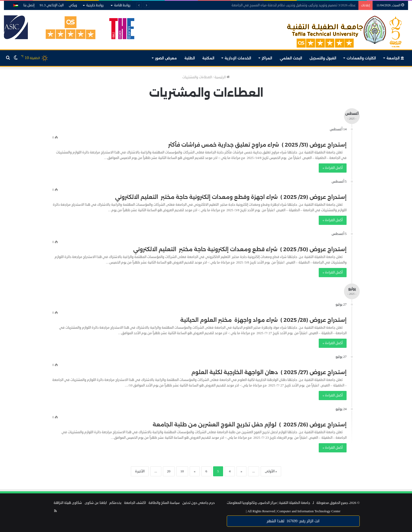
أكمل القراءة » (333, 168)
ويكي (73, 5)
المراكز (267, 58)
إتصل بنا (29, 5)
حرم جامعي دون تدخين (199, 503)
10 (182, 471)
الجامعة (395, 58)
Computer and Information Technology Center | (293, 511)
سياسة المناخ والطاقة (164, 503)
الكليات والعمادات (361, 58)
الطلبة (190, 58)
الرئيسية (222, 77)
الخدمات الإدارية (238, 58)
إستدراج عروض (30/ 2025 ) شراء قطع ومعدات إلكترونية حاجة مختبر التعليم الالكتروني (240, 249)
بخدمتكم (115, 503)
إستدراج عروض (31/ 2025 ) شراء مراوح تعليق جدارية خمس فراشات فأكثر (257, 145)
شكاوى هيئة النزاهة (68, 503)
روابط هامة (122, 5)
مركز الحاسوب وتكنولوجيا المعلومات (252, 503)
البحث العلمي (291, 58)
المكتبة (208, 58)
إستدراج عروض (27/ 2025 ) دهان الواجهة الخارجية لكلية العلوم (269, 372)
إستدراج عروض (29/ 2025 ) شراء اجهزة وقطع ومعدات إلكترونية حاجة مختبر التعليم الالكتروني (231, 197)
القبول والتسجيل (323, 58)
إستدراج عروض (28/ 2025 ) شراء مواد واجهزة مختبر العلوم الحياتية (263, 320)
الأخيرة (140, 471)
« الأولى (271, 471)
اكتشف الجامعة (135, 503)
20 (169, 471)
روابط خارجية (95, 5)
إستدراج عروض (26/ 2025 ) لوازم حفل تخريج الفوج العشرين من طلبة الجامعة (250, 425)
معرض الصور (166, 58)
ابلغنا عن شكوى (96, 503)
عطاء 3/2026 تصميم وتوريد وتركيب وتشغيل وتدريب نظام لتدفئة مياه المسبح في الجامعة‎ (294, 5)
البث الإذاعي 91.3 (52, 5)
